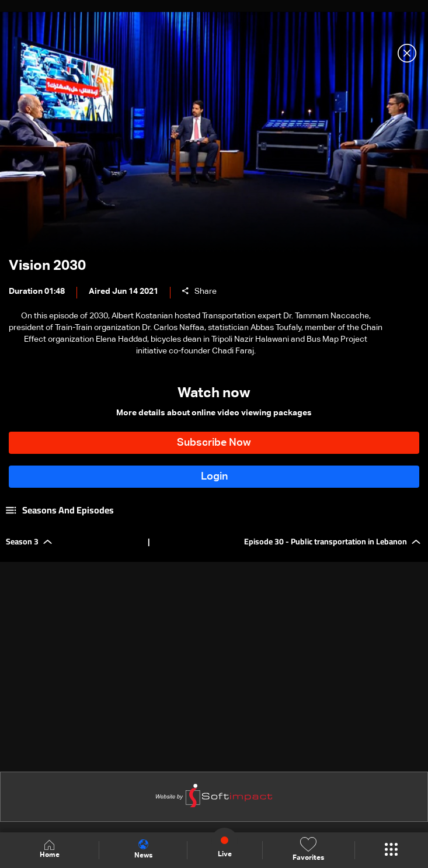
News (143, 849)
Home (50, 850)
